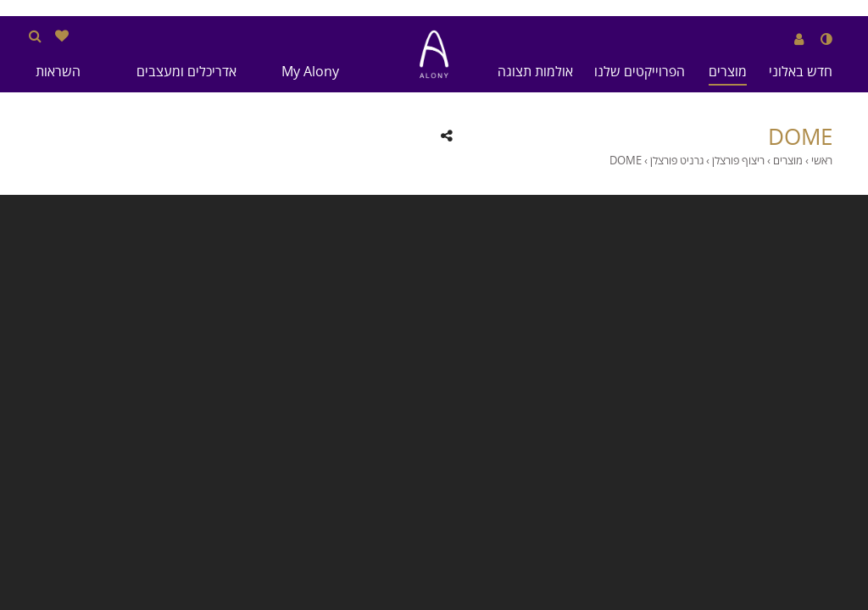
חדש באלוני (801, 71)
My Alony (310, 71)
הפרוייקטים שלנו (640, 71)
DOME (800, 137)
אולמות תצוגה (535, 71)
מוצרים (728, 71)
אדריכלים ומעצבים (186, 71)
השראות (58, 71)
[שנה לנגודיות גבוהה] (826, 39)
